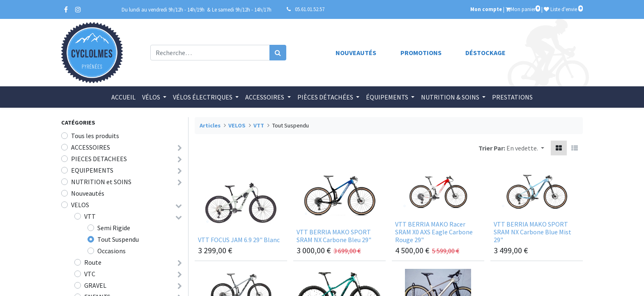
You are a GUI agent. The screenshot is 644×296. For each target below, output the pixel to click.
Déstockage (485, 53)
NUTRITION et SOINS (101, 182)
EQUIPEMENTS (92, 170)
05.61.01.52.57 (310, 9)
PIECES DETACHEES (99, 159)
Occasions (112, 251)
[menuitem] (123, 97)
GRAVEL (95, 285)
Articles (210, 125)
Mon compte (486, 9)
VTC (90, 274)
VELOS (80, 205)
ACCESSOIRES (91, 147)
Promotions (421, 53)
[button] (525, 148)
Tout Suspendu (118, 239)
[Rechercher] (278, 53)
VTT (90, 216)
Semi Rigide (114, 228)
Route (93, 262)
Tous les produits (95, 136)
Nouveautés (356, 53)
